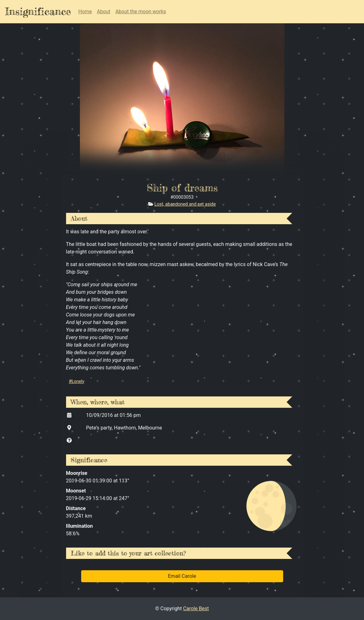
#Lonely (77, 381)
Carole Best (196, 609)
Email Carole (182, 576)
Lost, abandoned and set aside (185, 204)
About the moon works (141, 11)
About (104, 11)
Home (85, 11)
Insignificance (38, 11)
